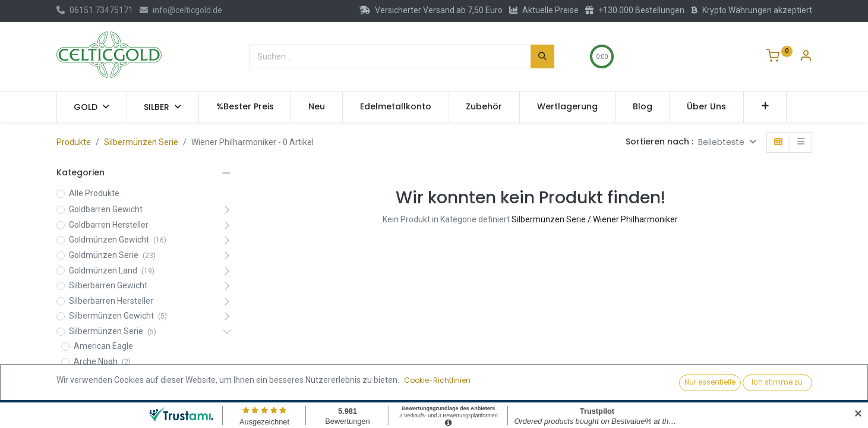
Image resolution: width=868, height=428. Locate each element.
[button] (765, 107)
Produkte (74, 142)
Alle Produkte (94, 193)
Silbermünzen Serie (141, 142)
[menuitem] (245, 107)
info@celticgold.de (181, 10)
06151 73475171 (95, 10)
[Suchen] (542, 56)
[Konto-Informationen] (806, 57)
